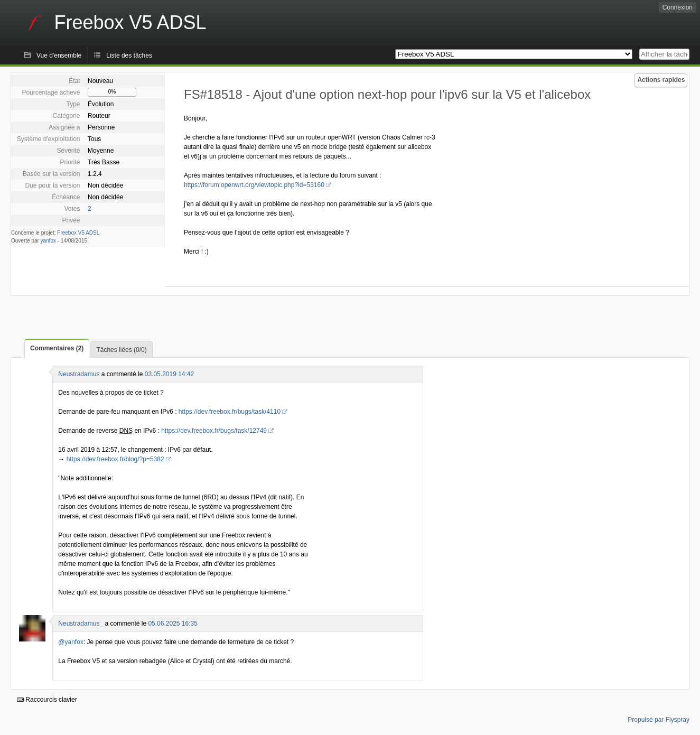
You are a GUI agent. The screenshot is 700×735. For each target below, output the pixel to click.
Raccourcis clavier (47, 700)
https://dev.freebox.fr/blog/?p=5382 (115, 459)
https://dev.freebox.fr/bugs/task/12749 (214, 431)
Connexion (678, 7)
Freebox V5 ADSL (78, 233)
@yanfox (71, 642)
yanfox (48, 241)
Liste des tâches (129, 55)
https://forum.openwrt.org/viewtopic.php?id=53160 (254, 185)
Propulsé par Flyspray (659, 720)
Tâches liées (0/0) (121, 350)
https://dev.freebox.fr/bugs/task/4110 (230, 412)
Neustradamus (79, 374)
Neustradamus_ (81, 624)
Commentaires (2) (57, 348)
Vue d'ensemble (59, 55)
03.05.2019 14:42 (169, 374)
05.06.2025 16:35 (172, 624)
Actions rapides (661, 80)
